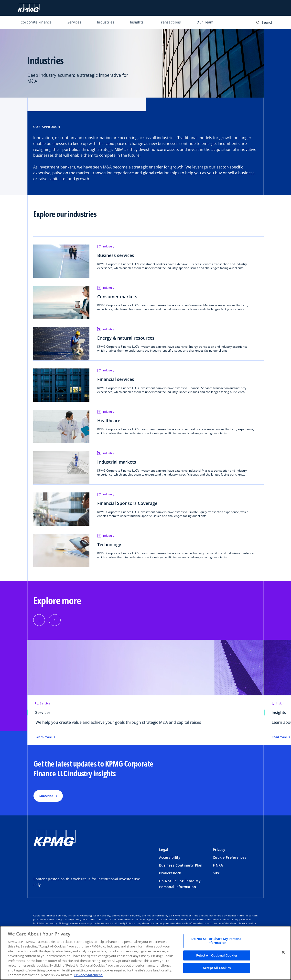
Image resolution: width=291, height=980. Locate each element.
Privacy (219, 850)
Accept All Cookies (217, 968)
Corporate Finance (36, 22)
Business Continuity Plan (181, 865)
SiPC (217, 873)
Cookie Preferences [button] (230, 857)
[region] (145, 953)
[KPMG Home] (29, 8)
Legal (164, 850)
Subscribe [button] (46, 796)
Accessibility (170, 857)
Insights (137, 22)
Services (74, 22)
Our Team (205, 22)
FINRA (218, 865)
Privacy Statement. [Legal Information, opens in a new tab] (89, 975)
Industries (106, 22)
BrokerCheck (170, 873)
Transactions (170, 22)
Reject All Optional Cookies (217, 955)
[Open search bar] (265, 23)
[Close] (283, 952)
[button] (39, 620)
